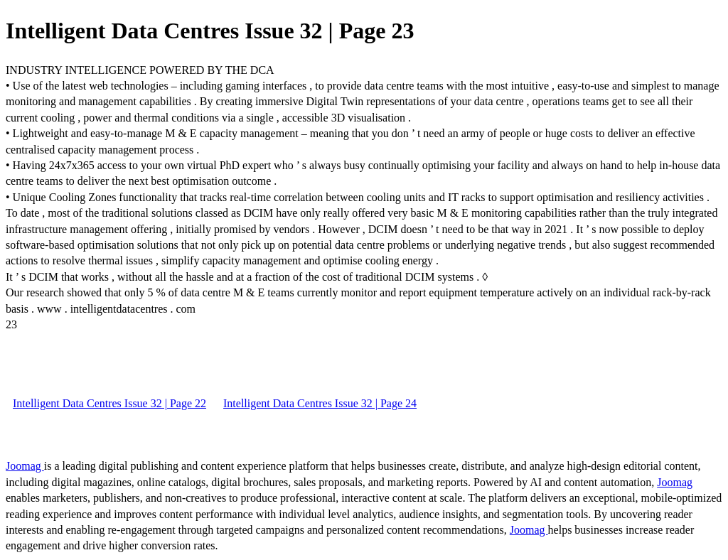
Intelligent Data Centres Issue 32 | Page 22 (109, 403)
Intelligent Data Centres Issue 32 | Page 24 (320, 403)
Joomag (25, 466)
